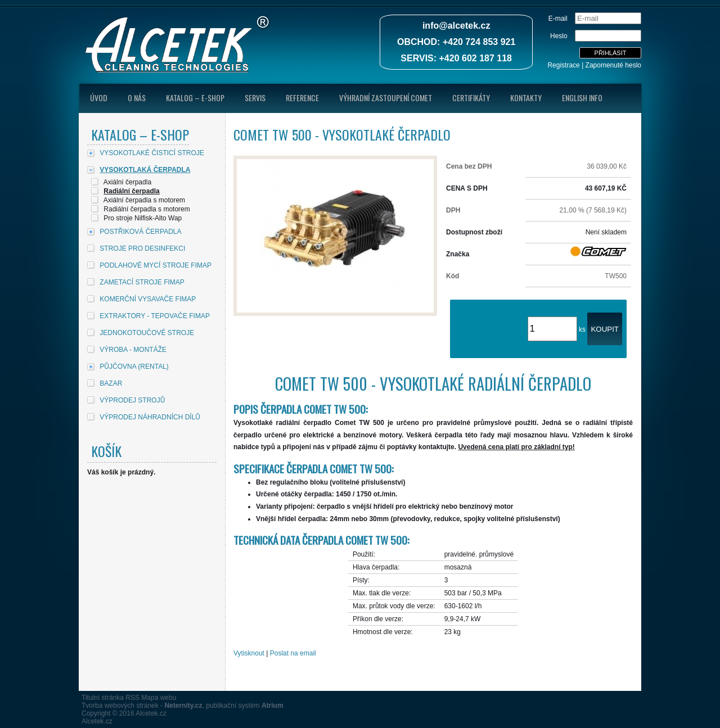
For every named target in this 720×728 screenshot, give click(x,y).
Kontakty (526, 98)
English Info (582, 98)
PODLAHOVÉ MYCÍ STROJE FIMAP (156, 265)
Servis (255, 98)
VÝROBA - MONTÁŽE (133, 350)
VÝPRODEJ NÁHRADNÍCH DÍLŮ (150, 417)
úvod (99, 98)
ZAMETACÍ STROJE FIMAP (142, 282)
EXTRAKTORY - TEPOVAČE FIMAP (155, 316)
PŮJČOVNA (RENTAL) (134, 367)
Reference (302, 98)
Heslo (559, 36)
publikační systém (244, 706)
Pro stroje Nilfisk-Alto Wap (143, 218)
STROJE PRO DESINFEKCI (142, 248)
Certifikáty (471, 98)
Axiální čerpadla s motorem (144, 200)
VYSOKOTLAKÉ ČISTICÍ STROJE (152, 153)
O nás (137, 98)
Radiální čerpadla (131, 191)
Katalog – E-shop (195, 98)
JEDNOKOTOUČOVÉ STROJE (147, 333)
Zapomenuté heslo (613, 65)
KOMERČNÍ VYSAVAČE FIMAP (148, 299)
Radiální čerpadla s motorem (147, 209)
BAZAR (111, 383)
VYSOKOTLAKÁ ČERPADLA (145, 170)
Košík (106, 451)
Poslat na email (293, 653)
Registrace (563, 65)
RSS (132, 698)
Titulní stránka (103, 698)
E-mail (558, 19)
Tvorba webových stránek (120, 706)
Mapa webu (159, 698)
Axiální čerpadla (127, 182)
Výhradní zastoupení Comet (386, 98)
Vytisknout (249, 653)
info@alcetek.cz (456, 26)
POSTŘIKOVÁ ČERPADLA (140, 232)
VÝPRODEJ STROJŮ (132, 400)
